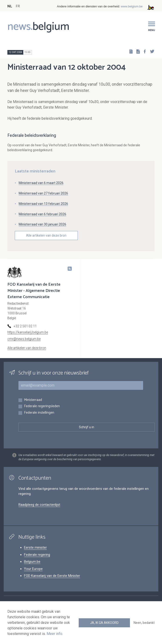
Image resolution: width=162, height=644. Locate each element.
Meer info (54, 634)
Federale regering (37, 555)
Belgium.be (32, 562)
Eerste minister (35, 547)
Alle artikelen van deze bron (46, 235)
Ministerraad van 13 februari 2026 (43, 204)
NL (10, 6)
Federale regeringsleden (42, 406)
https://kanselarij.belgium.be (28, 332)
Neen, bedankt (144, 623)
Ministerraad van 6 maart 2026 (41, 183)
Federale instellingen (39, 413)
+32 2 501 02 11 (25, 326)
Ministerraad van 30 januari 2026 (42, 224)
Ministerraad (33, 400)
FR (18, 6)
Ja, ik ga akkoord (104, 623)
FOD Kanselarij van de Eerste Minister (52, 576)
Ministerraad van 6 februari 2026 (42, 214)
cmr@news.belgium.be (24, 339)
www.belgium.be (132, 6)
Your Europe (33, 569)
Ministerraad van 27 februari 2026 (43, 193)
